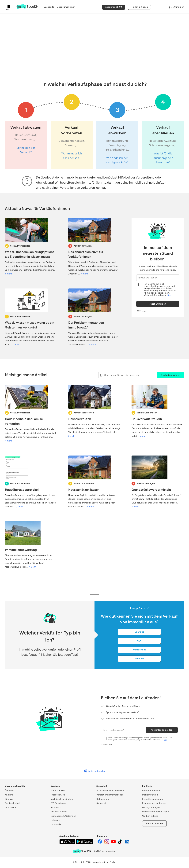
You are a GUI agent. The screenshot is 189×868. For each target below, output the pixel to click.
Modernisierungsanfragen (155, 812)
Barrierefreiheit (13, 803)
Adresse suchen (59, 812)
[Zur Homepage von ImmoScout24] (28, 8)
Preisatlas (56, 808)
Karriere (9, 795)
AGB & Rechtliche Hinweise (110, 791)
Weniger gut (139, 650)
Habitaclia (56, 824)
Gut (139, 641)
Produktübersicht (151, 791)
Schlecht (139, 659)
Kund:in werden (155, 823)
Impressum (11, 808)
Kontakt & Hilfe (58, 791)
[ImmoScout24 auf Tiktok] (121, 843)
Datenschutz (103, 799)
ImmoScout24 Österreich (63, 816)
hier (169, 295)
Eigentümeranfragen (153, 799)
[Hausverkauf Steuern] (158, 411)
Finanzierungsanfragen (154, 803)
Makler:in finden (139, 7)
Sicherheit (102, 803)
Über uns (9, 791)
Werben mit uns (150, 816)
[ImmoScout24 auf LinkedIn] (127, 843)
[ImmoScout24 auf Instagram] (107, 843)
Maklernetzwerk (150, 795)
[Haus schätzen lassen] (95, 482)
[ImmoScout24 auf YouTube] (114, 843)
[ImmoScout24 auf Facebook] (100, 843)
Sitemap (9, 799)
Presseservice (58, 795)
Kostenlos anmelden (162, 730)
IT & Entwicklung (59, 803)
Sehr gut (139, 632)
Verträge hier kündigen (62, 799)
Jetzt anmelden (158, 304)
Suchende (49, 7)
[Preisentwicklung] (95, 247)
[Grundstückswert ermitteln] (158, 482)
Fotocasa (56, 820)
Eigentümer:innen (66, 7)
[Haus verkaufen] (95, 411)
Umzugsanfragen (151, 808)
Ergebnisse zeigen (170, 375)
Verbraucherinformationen (110, 795)
